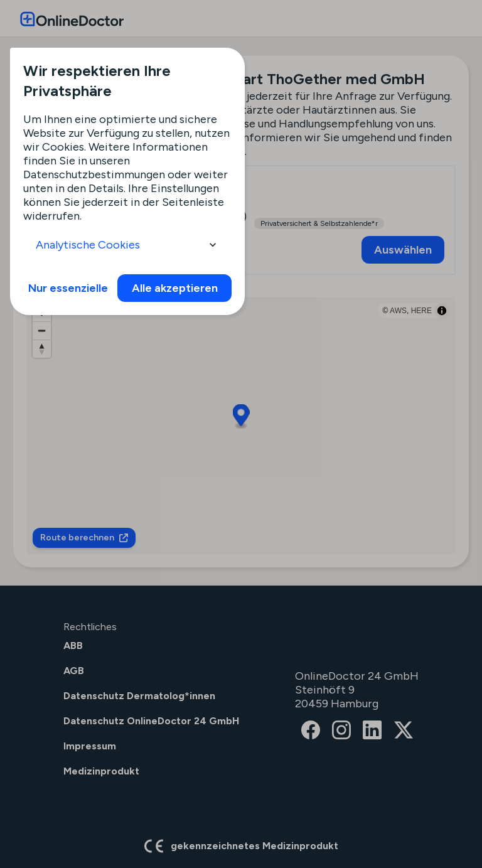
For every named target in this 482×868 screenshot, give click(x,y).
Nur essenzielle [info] (68, 288)
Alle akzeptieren (175, 288)
